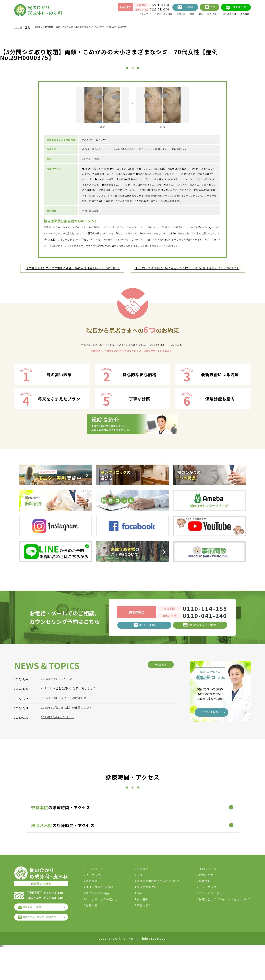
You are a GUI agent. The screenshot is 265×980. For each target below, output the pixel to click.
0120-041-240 (147, 10)
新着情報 (205, 909)
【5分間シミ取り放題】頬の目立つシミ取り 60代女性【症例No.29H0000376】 (187, 293)
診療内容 (170, 15)
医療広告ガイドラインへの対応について (225, 927)
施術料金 (145, 897)
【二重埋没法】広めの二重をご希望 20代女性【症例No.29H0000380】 (73, 293)
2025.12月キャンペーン (58, 780)
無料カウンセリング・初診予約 (44, 948)
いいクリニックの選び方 (107, 927)
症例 (193, 15)
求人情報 (244, 15)
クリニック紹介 (151, 15)
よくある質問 (226, 15)
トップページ (129, 15)
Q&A (143, 921)
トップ (18, 27)
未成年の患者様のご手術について (161, 909)
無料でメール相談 (36, 937)
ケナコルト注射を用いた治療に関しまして (70, 790)
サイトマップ (208, 915)
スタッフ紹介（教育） (106, 915)
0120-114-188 (147, 6)
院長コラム (147, 934)
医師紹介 (97, 909)
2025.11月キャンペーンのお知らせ (66, 800)
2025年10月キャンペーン (59, 819)
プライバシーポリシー (213, 921)
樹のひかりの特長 (103, 921)
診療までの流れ (150, 915)
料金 (183, 15)
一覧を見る (158, 766)
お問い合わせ (208, 903)
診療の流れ (207, 15)
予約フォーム (208, 897)
